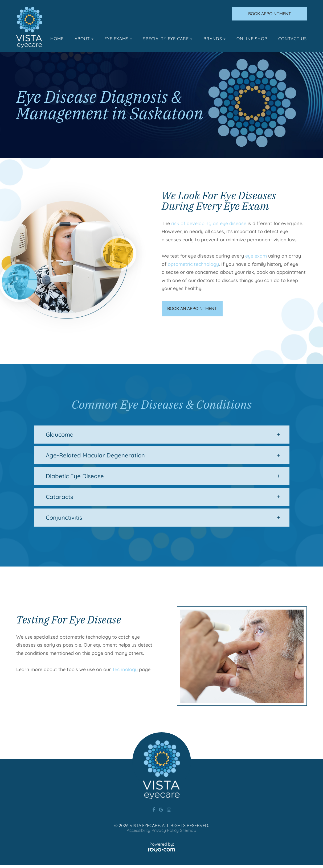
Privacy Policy (165, 833)
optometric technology (193, 264)
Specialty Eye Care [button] (168, 39)
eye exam (256, 256)
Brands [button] (214, 39)
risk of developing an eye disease (209, 223)
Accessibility (138, 833)
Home (57, 39)
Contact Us (293, 39)
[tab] (162, 437)
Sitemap (188, 833)
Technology (125, 672)
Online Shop (252, 39)
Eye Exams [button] (118, 39)
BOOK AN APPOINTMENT (193, 310)
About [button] (84, 39)
